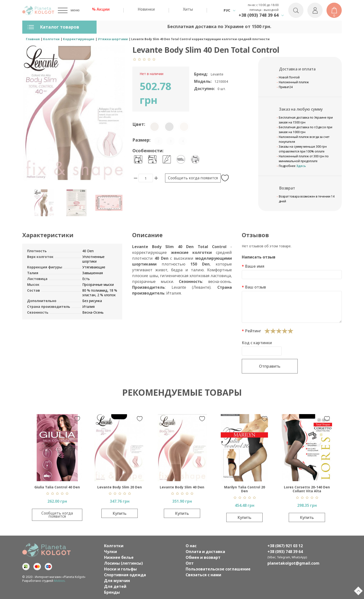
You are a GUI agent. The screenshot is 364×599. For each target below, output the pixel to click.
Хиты (188, 9)
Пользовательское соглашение (218, 569)
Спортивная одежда (125, 575)
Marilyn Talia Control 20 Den (245, 489)
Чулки (110, 552)
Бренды (112, 592)
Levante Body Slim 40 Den (182, 487)
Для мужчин (117, 581)
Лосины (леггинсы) (123, 563)
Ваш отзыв (255, 287)
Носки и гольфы (120, 569)
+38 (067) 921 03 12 (285, 546)
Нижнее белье (119, 557)
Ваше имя (255, 266)
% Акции (101, 9)
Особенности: (148, 151)
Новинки (146, 9)
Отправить (270, 366)
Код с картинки (257, 343)
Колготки (114, 546)
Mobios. (60, 581)
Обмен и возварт (203, 557)
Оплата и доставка (205, 552)
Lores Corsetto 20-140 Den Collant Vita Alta (307, 489)
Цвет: (139, 124)
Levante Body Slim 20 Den (120, 487)
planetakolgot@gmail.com (293, 563)
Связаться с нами (203, 575)
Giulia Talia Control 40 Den (57, 487)
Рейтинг (253, 331)
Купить (120, 513)
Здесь (301, 166)
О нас (191, 546)
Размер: (141, 140)
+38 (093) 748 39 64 (259, 15)
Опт (190, 563)
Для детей (115, 586)
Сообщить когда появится (193, 178)
